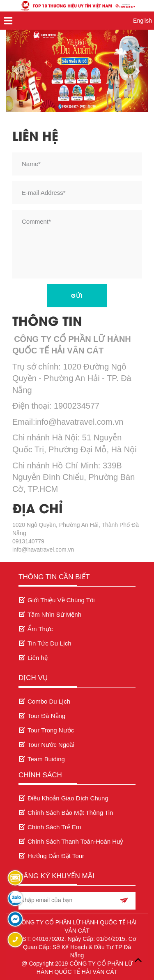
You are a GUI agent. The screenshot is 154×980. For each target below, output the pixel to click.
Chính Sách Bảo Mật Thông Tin (70, 813)
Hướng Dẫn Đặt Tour (56, 856)
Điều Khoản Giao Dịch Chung (68, 798)
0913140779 (28, 541)
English (143, 21)
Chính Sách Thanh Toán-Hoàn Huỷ (75, 841)
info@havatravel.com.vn (43, 550)
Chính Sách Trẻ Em (54, 827)
